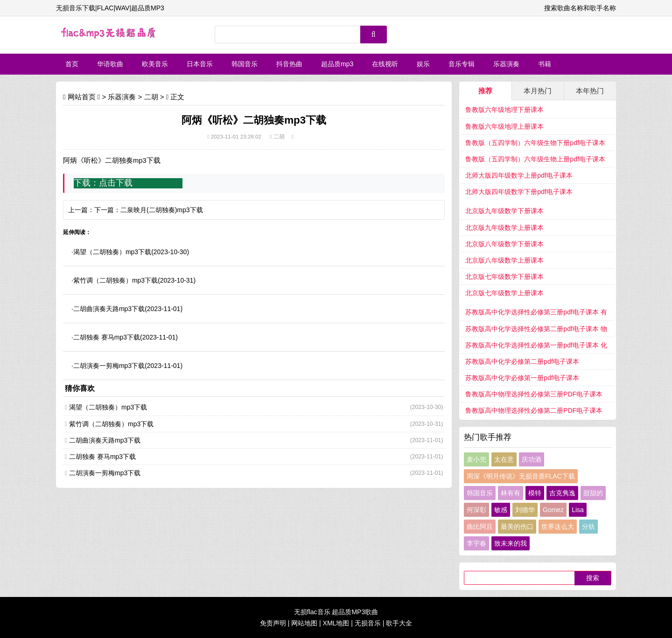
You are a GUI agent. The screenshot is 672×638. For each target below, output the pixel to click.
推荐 (485, 91)
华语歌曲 (110, 64)
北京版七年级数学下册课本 (504, 277)
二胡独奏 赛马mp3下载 (107, 337)
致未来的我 (511, 543)
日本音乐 (200, 64)
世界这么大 (558, 527)
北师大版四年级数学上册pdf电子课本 (519, 175)
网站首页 (82, 97)
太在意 (504, 459)
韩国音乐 (245, 64)
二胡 (151, 97)
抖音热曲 (289, 64)
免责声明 (273, 623)
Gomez (553, 510)
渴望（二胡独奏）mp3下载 (112, 252)
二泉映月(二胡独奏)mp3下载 (162, 210)
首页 (72, 64)
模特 (535, 493)
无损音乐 (368, 623)
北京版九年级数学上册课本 (504, 228)
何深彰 (476, 510)
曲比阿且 (480, 527)
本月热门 (538, 91)
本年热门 (590, 91)
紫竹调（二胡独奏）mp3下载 (115, 280)
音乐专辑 (462, 64)
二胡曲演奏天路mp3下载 (109, 309)
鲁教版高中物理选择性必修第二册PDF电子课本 (534, 410)
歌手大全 (399, 623)
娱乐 (423, 64)
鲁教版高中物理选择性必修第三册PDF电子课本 (534, 394)
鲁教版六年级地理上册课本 (504, 126)
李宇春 (476, 543)
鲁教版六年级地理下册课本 (504, 110)
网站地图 (304, 623)
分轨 (588, 527)
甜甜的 (593, 493)
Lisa (578, 510)
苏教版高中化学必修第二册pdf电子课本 (522, 361)
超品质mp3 (337, 64)
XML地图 (336, 623)
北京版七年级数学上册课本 (504, 293)
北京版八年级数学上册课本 (504, 260)
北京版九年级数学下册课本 (504, 211)
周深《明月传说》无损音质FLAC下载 (521, 476)
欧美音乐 (155, 64)
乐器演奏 (506, 64)
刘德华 (525, 510)
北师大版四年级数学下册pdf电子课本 (519, 192)
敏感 (501, 510)
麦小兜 (476, 459)
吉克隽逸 (562, 493)
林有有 (511, 493)
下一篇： (107, 210)
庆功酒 (532, 459)
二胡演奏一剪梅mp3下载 (109, 366)
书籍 (545, 64)
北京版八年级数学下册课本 (504, 244)
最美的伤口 (517, 527)
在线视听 (385, 64)
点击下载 (116, 183)
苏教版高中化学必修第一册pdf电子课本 (522, 378)
